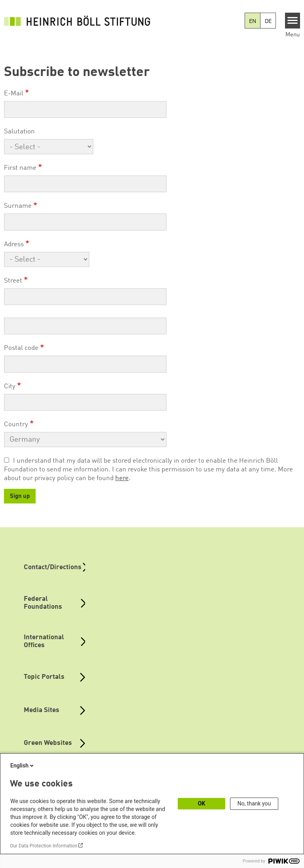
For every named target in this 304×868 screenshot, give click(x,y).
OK (202, 803)
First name (20, 168)
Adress (14, 244)
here (122, 478)
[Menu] (293, 21)
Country (16, 425)
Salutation (19, 132)
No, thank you (254, 803)
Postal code (21, 348)
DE (268, 21)
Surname (18, 206)
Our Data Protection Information (44, 846)
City (10, 387)
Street (13, 281)
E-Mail (14, 94)
